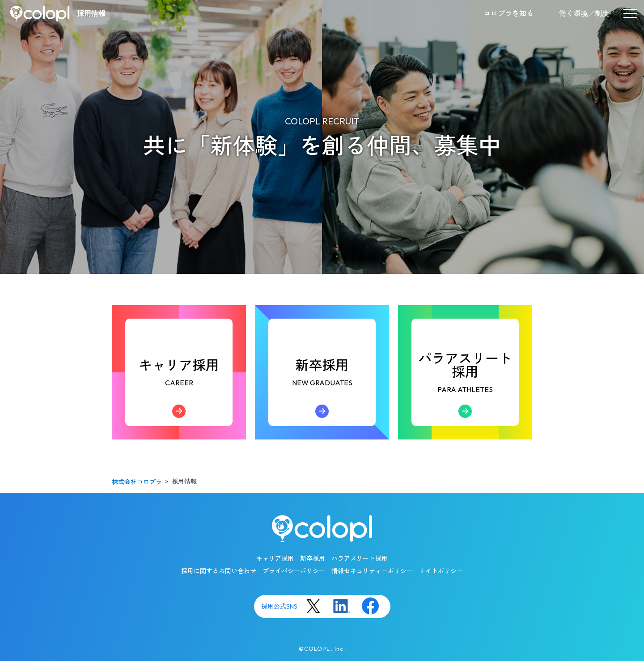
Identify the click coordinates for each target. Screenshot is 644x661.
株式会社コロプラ (137, 482)
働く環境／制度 (584, 13)
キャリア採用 (179, 391)
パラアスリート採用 (465, 388)
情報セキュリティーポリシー (372, 571)
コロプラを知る (508, 13)
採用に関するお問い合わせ (219, 571)
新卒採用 (322, 391)
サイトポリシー (441, 571)
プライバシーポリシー (294, 571)
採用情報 (91, 13)
